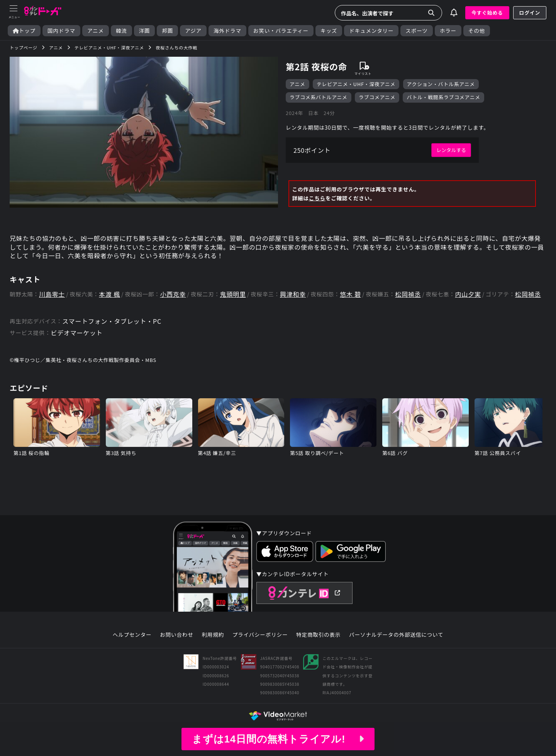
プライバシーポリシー (260, 635)
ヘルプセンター (132, 635)
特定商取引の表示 (318, 635)
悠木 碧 (350, 294)
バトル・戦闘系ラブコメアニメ (443, 97)
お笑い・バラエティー (281, 31)
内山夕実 (468, 294)
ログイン (530, 13)
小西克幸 (173, 294)
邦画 (167, 31)
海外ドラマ (227, 31)
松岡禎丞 (408, 294)
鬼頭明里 (233, 294)
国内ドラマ (61, 31)
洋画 (145, 31)
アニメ (96, 31)
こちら (317, 198)
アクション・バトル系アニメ (441, 84)
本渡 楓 (109, 294)
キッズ (329, 31)
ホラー (448, 31)
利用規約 (213, 635)
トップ (24, 31)
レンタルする (451, 150)
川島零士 (52, 294)
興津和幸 (293, 294)
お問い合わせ (176, 635)
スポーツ (416, 31)
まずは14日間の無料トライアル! (278, 739)
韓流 (121, 31)
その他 (477, 31)
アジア (193, 31)
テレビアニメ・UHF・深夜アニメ (356, 84)
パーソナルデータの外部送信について (396, 635)
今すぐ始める (487, 13)
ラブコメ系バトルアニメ (319, 97)
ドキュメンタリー (371, 31)
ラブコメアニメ (377, 97)
